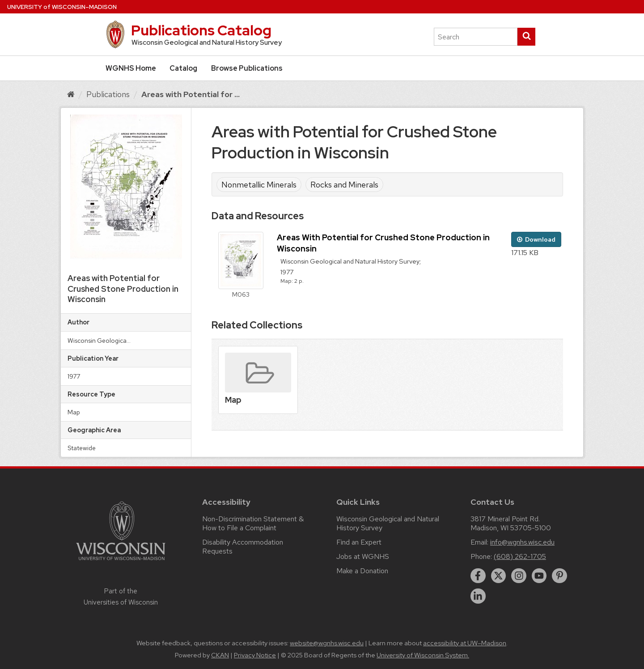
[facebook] (478, 576)
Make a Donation (362, 571)
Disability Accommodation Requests (243, 547)
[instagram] (519, 576)
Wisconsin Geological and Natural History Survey (388, 523)
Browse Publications (247, 68)
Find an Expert (359, 542)
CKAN (220, 655)
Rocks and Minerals (344, 185)
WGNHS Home (131, 68)
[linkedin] (478, 596)
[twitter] (499, 576)
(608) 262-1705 (520, 556)
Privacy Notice (255, 655)
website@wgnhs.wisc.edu (327, 643)
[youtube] (539, 576)
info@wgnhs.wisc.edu (522, 542)
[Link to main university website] (121, 562)
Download (536, 239)
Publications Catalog (201, 30)
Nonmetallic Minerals (259, 185)
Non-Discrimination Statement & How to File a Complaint (253, 523)
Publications (108, 94)
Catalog (183, 68)
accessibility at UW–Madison (465, 643)
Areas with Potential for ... (191, 94)
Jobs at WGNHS (363, 556)
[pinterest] (559, 576)
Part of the (121, 597)
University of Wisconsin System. (423, 655)
